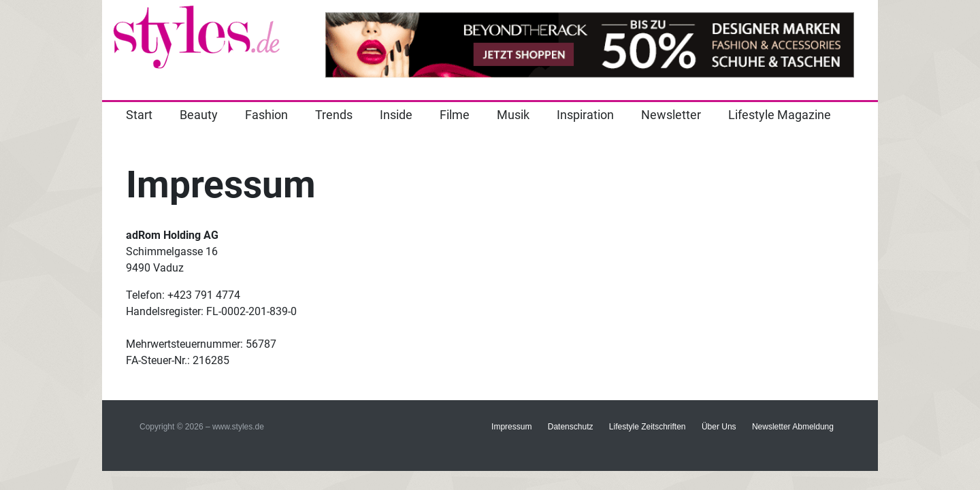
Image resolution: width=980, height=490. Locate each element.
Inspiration (585, 115)
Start (139, 115)
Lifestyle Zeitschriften (648, 427)
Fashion (266, 115)
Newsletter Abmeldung (793, 427)
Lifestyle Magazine (780, 115)
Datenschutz (571, 427)
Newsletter (671, 115)
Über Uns (719, 427)
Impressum (511, 427)
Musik (513, 115)
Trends (334, 115)
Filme (455, 115)
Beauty (199, 115)
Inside (396, 115)
